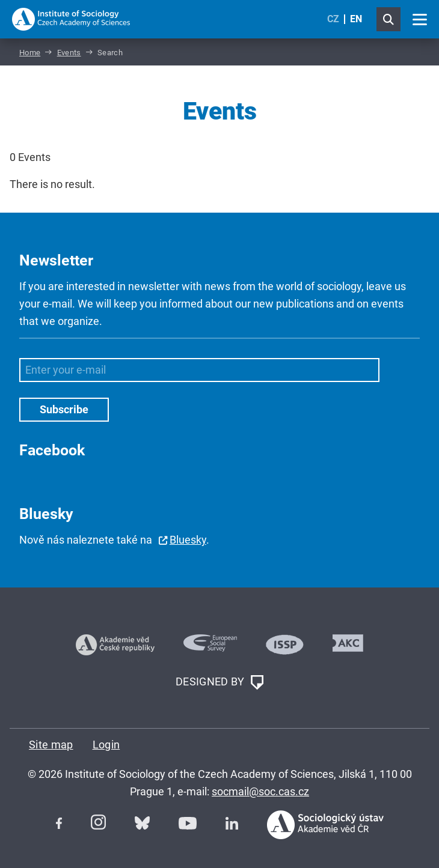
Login (106, 745)
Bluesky (188, 540)
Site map (51, 745)
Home (30, 53)
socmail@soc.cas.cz (260, 791)
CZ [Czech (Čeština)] (333, 19)
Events (69, 53)
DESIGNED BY (219, 682)
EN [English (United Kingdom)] (356, 19)
